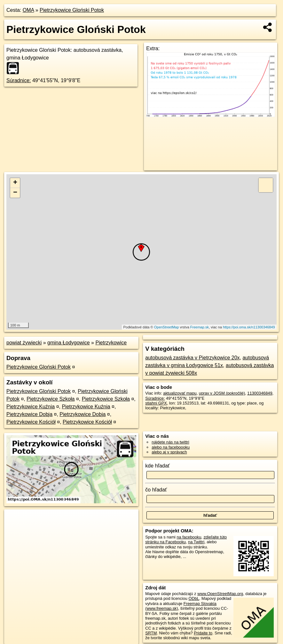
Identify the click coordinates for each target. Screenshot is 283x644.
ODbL (194, 598)
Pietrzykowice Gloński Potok (72, 10)
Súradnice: (19, 80)
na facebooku (189, 537)
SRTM (151, 633)
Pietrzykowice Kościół (31, 422)
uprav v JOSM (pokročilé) (222, 393)
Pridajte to (203, 633)
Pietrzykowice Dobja (29, 414)
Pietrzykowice (111, 343)
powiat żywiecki (24, 343)
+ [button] (15, 183)
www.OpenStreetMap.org (220, 594)
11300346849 (260, 393)
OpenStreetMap (167, 327)
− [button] (15, 193)
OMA (28, 10)
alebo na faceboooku (171, 447)
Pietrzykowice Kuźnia (31, 407)
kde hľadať (157, 466)
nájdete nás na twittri (170, 442)
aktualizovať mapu (180, 393)
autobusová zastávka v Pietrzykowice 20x (192, 358)
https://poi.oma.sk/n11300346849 (249, 327)
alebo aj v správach (169, 452)
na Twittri (196, 542)
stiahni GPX (156, 403)
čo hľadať (156, 490)
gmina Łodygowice (69, 343)
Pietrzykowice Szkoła (51, 399)
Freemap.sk (200, 327)
